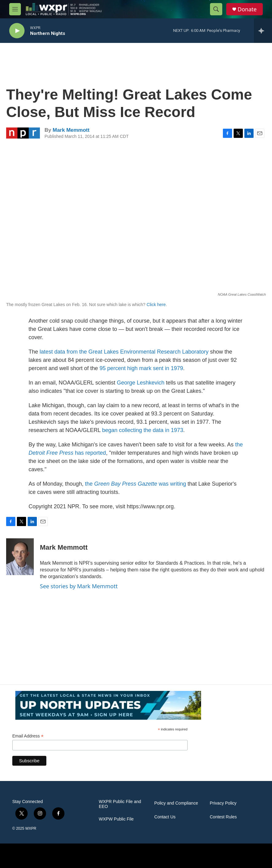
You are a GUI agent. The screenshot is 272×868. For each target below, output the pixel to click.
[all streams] (263, 31)
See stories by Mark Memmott (79, 586)
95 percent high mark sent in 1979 (141, 368)
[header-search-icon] (216, 9)
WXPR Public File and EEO (120, 804)
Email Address (28, 736)
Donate (247, 9)
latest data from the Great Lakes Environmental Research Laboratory (124, 352)
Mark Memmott (71, 130)
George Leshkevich (140, 383)
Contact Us (165, 817)
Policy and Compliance (176, 803)
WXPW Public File (116, 819)
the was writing (136, 484)
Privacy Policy (223, 803)
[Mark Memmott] (20, 557)
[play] (17, 31)
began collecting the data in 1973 (142, 430)
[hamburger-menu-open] (15, 9)
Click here (156, 305)
